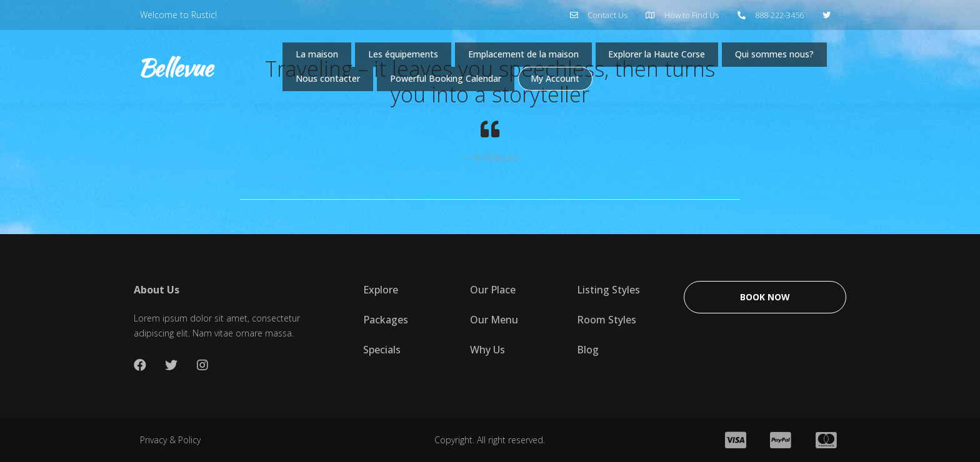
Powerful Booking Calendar (579, 86)
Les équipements (411, 57)
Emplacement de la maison (543, 57)
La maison (319, 57)
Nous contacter (450, 86)
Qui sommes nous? (340, 86)
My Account (697, 86)
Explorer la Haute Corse (690, 57)
